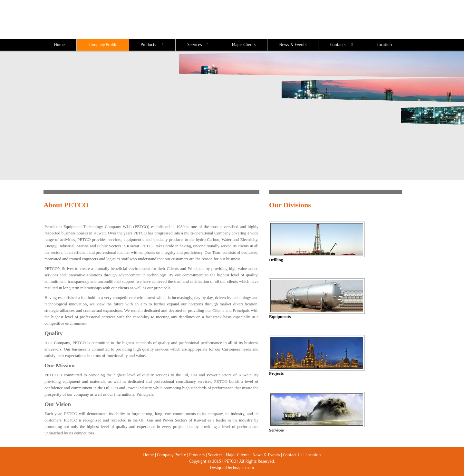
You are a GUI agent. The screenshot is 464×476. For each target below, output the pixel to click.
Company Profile (171, 455)
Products (197, 455)
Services (215, 455)
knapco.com (243, 468)
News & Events (266, 455)
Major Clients (238, 455)
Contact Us (293, 455)
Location (313, 455)
